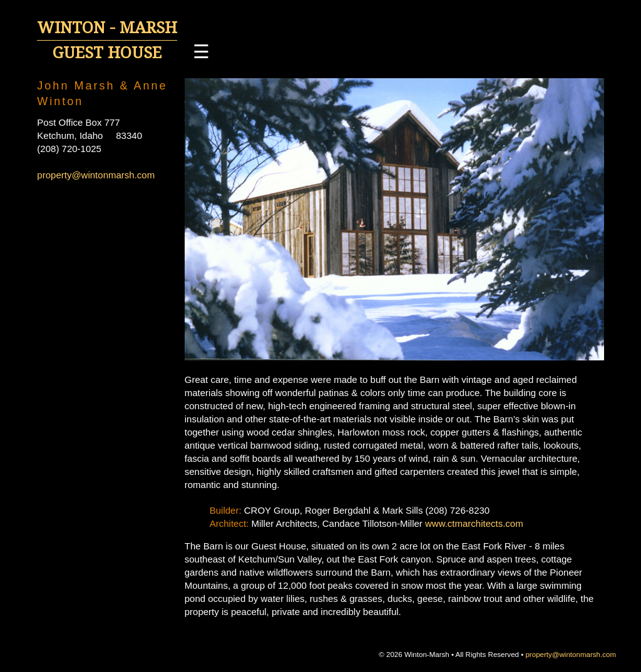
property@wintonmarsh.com (96, 175)
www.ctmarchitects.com (474, 523)
